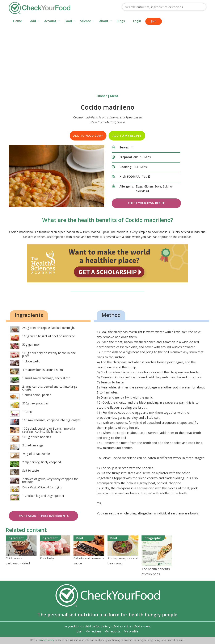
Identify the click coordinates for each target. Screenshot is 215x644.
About (104, 21)
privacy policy (47, 640)
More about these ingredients (44, 516)
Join (154, 21)
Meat (114, 96)
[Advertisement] (107, 57)
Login (137, 21)
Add (33, 21)
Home (18, 21)
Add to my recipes (127, 136)
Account (50, 21)
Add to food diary (88, 136)
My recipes (93, 631)
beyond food (73, 626)
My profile (131, 631)
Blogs (121, 21)
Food (68, 21)
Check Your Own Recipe (146, 203)
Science (86, 21)
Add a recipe (122, 626)
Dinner (102, 96)
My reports (113, 631)
